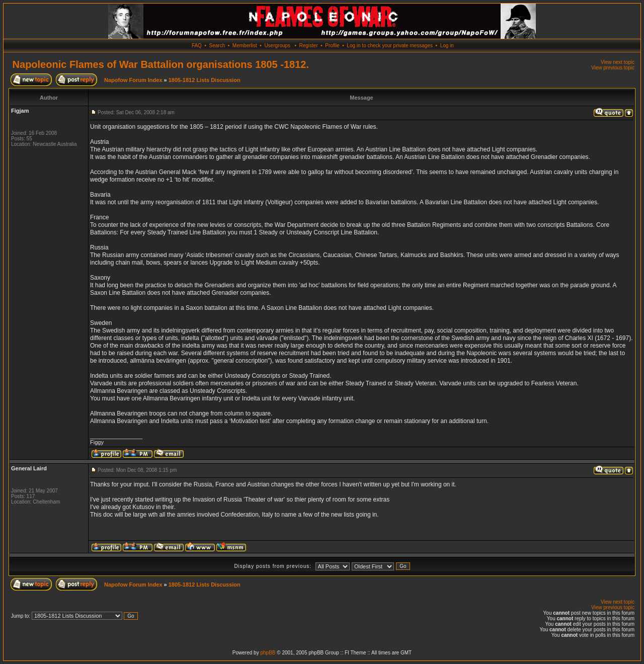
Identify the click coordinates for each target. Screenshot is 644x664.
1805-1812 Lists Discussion (205, 80)
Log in (447, 46)
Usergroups (277, 46)
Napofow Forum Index (133, 80)
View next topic (618, 62)
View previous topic (613, 68)
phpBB (268, 653)
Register (308, 46)
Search (217, 46)
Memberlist (245, 46)
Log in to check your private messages (390, 46)
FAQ (197, 46)
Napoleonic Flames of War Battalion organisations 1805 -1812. (161, 64)
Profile (332, 46)
